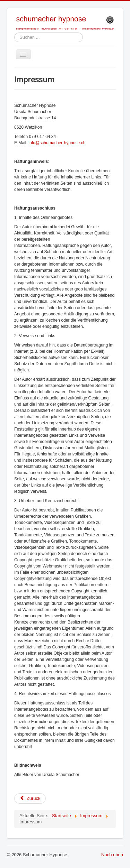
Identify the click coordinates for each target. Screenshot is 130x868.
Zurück (30, 798)
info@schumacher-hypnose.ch (57, 143)
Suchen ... (14, 33)
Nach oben (112, 855)
